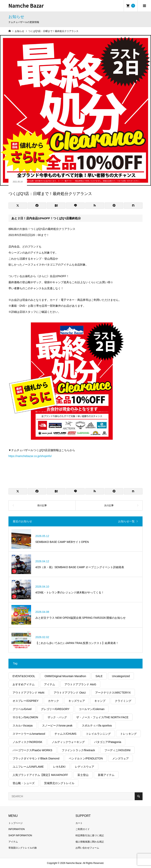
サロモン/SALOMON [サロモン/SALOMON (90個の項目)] (25, 717)
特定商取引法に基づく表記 (90, 835)
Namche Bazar (26, 5)
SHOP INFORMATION (20, 835)
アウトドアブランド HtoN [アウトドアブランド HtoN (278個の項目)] (29, 693)
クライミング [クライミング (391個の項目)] (123, 701)
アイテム (13, 842)
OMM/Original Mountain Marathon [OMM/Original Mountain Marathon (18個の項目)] (65, 676)
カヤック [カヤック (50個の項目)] (53, 701)
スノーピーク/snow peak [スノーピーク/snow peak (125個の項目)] (57, 726)
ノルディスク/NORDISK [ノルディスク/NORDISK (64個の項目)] (28, 742)
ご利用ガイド (83, 829)
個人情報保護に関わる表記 (90, 842)
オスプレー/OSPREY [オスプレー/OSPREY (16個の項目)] (26, 701)
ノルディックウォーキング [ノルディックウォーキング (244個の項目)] (68, 742)
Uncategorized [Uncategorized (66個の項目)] (121, 676)
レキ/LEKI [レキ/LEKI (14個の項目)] (59, 767)
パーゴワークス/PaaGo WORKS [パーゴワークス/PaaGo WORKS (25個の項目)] (32, 750)
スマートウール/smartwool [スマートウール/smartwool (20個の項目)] (29, 734)
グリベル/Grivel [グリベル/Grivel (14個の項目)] (22, 709)
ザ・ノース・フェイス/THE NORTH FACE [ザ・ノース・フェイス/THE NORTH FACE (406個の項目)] (102, 717)
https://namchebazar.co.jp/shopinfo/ (30, 456)
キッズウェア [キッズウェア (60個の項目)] (77, 701)
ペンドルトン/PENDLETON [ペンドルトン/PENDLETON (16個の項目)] (86, 758)
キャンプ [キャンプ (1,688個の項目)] (100, 701)
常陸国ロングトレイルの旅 (23, 848)
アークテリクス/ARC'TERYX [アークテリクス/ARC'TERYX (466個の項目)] (113, 693)
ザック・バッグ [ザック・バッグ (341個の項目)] (57, 717)
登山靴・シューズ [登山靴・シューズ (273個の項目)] (24, 783)
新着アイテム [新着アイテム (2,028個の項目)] (106, 775)
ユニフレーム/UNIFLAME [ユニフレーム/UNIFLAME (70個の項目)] (28, 767)
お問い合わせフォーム (87, 848)
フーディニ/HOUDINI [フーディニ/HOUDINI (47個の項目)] (117, 750)
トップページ (16, 823)
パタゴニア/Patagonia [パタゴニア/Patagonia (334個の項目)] (108, 742)
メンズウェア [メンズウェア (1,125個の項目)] (121, 758)
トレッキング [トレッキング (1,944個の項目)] (128, 734)
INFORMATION (17, 829)
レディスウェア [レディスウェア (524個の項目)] (85, 767)
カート (79, 823)
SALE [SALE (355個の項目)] (99, 676)
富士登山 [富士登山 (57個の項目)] (83, 775)
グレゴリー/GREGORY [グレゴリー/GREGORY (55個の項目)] (55, 709)
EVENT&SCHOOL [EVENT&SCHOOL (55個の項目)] (24, 676)
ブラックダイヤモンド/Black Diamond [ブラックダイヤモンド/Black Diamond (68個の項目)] (36, 758)
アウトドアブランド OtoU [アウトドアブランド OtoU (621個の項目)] (70, 693)
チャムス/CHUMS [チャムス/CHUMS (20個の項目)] (65, 734)
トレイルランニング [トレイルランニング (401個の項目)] (98, 734)
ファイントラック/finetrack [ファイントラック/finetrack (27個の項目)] (78, 750)
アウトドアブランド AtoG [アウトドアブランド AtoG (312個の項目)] (80, 684)
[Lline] (75, 206)
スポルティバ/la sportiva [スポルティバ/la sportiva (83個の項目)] (97, 726)
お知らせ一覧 (126, 521)
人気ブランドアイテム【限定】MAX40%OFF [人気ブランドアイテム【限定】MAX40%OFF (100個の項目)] (40, 775)
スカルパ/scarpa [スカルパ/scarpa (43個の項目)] (23, 726)
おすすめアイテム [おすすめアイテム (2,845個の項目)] (24, 684)
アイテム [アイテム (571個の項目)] (50, 684)
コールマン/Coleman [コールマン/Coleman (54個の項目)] (92, 709)
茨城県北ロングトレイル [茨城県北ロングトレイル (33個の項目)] (59, 783)
